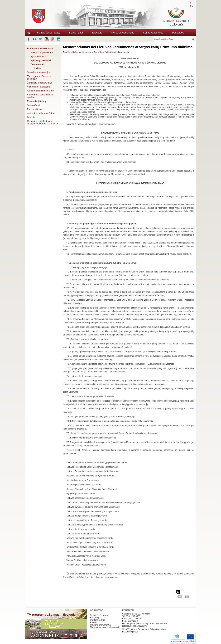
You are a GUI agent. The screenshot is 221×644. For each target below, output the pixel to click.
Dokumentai (37, 64)
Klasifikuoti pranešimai (42, 52)
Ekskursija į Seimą (36, 101)
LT (191, 3)
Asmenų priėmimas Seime (40, 91)
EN (192, 6)
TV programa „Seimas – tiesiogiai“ (39, 77)
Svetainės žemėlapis (100, 615)
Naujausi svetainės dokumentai (104, 627)
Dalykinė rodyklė (98, 620)
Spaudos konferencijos (39, 72)
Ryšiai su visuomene (123, 33)
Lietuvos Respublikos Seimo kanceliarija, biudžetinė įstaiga (145, 631)
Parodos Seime (35, 109)
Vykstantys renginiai (41, 60)
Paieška (94, 622)
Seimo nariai (76, 33)
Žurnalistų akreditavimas (39, 83)
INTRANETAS (97, 610)
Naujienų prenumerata (100, 625)
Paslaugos (178, 33)
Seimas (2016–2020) (49, 33)
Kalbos (37, 68)
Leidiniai (31, 117)
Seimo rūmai (33, 105)
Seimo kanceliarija (153, 33)
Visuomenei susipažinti (39, 87)
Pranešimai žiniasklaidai (40, 48)
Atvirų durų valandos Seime (41, 113)
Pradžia (67, 52)
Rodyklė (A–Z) (97, 618)
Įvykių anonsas (38, 56)
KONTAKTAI (128, 610)
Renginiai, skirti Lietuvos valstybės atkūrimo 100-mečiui (42, 122)
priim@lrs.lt (133, 621)
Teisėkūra (97, 33)
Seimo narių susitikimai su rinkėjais (40, 96)
